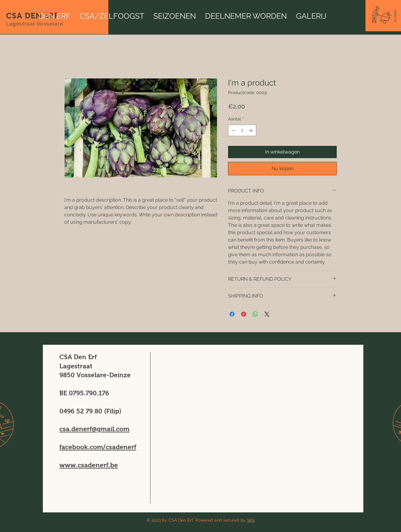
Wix (251, 520)
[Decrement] (233, 130)
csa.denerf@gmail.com (94, 429)
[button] (395, 16)
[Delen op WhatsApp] (255, 314)
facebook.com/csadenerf (98, 447)
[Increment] (251, 130)
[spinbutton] (242, 130)
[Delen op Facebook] (232, 314)
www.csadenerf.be (89, 465)
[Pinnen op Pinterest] (244, 314)
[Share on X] (267, 314)
